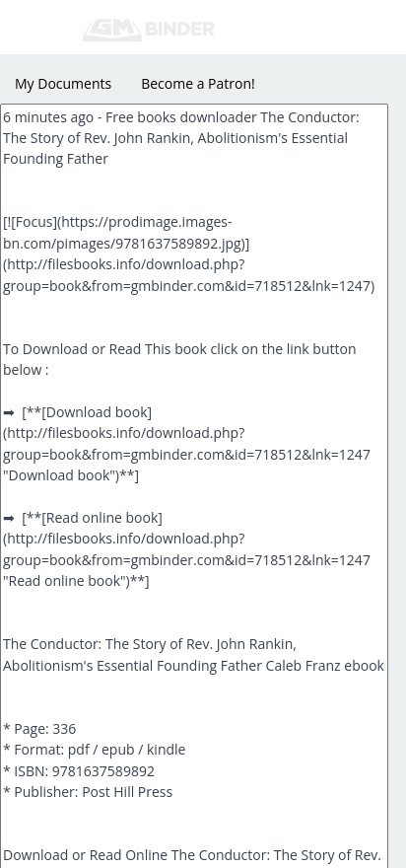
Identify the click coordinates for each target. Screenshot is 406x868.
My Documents (63, 83)
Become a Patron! (198, 83)
